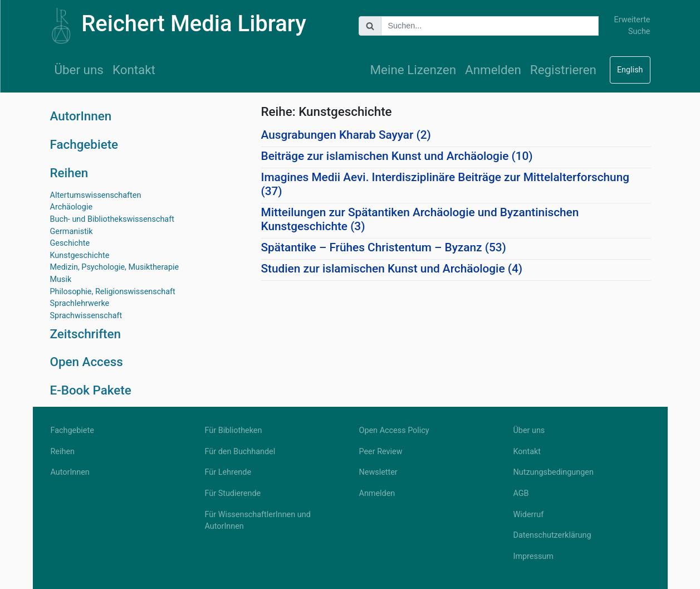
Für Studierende (233, 493)
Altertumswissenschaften (96, 195)
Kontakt (134, 70)
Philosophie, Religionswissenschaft (113, 292)
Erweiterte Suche (632, 26)
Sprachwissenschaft (86, 316)
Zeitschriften (86, 334)
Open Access (87, 362)
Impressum (533, 556)
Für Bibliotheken (234, 430)
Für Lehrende (228, 472)
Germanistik (72, 232)
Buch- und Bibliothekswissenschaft (112, 219)
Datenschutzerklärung (552, 535)
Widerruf (529, 515)
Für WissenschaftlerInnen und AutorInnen (258, 521)
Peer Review (381, 452)
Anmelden (493, 70)
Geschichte (70, 243)
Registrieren (563, 70)
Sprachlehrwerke (80, 303)
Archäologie (72, 207)
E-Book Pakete (91, 390)
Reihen (69, 173)
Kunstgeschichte (80, 255)
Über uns (79, 70)
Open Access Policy (394, 430)
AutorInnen (81, 116)
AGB (521, 493)
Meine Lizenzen (413, 70)
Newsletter (378, 472)
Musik (61, 279)
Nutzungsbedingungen (554, 472)
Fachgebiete (84, 144)
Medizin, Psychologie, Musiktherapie (115, 267)
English (630, 70)
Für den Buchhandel (240, 452)
